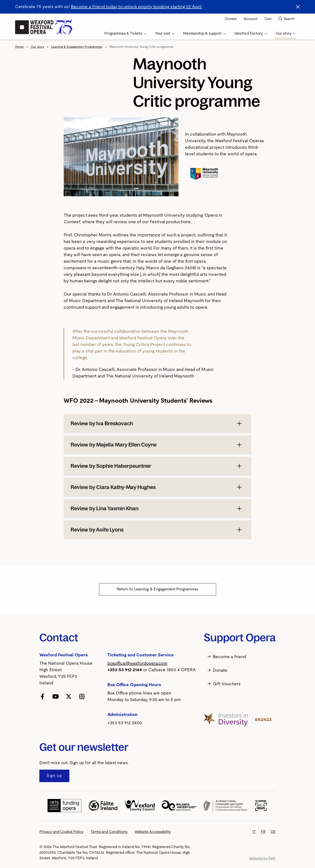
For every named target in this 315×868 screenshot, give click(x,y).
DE (273, 832)
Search (287, 19)
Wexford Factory (251, 33)
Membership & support (204, 33)
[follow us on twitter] (69, 696)
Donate (231, 19)
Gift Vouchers (222, 684)
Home (19, 47)
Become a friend (225, 657)
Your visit (165, 33)
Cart (268, 19)
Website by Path (262, 858)
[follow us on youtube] (56, 696)
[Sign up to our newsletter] (54, 776)
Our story (286, 33)
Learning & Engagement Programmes (77, 47)
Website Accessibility (153, 832)
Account (251, 19)
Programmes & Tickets (125, 33)
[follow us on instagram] (82, 696)
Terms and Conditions (109, 832)
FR (263, 832)
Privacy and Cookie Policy (61, 832)
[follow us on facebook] (42, 696)
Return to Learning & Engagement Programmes (158, 589)
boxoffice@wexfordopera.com (137, 663)
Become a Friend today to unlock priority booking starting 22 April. (136, 7)
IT (254, 832)
